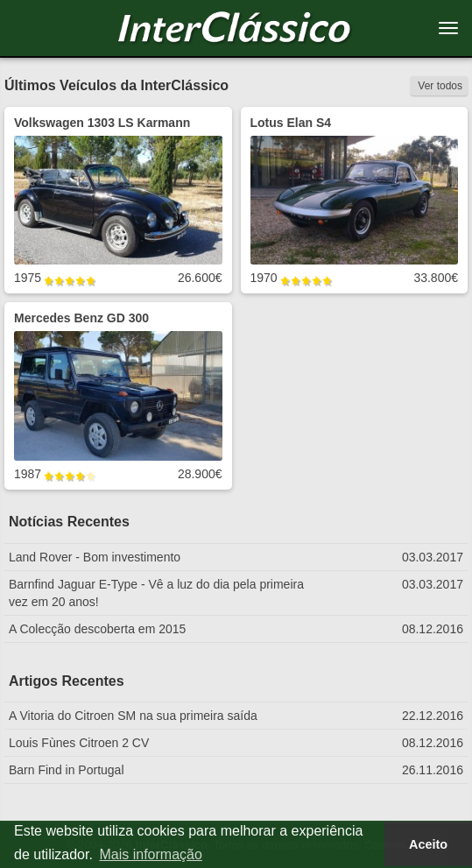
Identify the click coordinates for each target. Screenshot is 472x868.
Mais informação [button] (150, 854)
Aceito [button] (428, 844)
